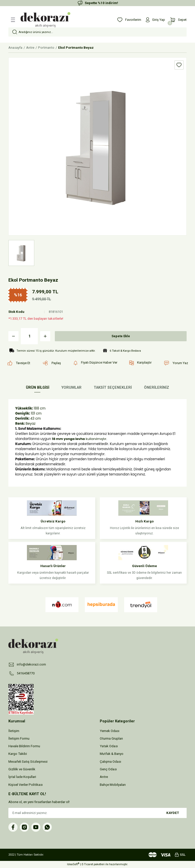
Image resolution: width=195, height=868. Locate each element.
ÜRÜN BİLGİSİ (38, 388)
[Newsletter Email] (97, 813)
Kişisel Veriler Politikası (26, 785)
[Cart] (178, 20)
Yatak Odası (109, 746)
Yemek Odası (110, 731)
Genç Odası (108, 769)
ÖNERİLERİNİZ (157, 388)
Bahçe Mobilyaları (113, 785)
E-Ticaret (87, 864)
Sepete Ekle (121, 336)
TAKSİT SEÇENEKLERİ (113, 388)
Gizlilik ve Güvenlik (22, 769)
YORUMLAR (71, 388)
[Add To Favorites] (179, 65)
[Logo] (45, 20)
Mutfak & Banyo (112, 754)
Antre (104, 777)
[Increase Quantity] (45, 336)
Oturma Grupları (111, 738)
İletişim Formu (19, 738)
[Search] (97, 32)
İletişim (14, 731)
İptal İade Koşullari (22, 777)
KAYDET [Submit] (173, 813)
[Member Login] (155, 20)
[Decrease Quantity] (13, 336)
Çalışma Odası (110, 762)
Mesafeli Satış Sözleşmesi (28, 762)
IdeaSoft (73, 864)
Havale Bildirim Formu (24, 746)
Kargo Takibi (18, 754)
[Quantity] (29, 336)
